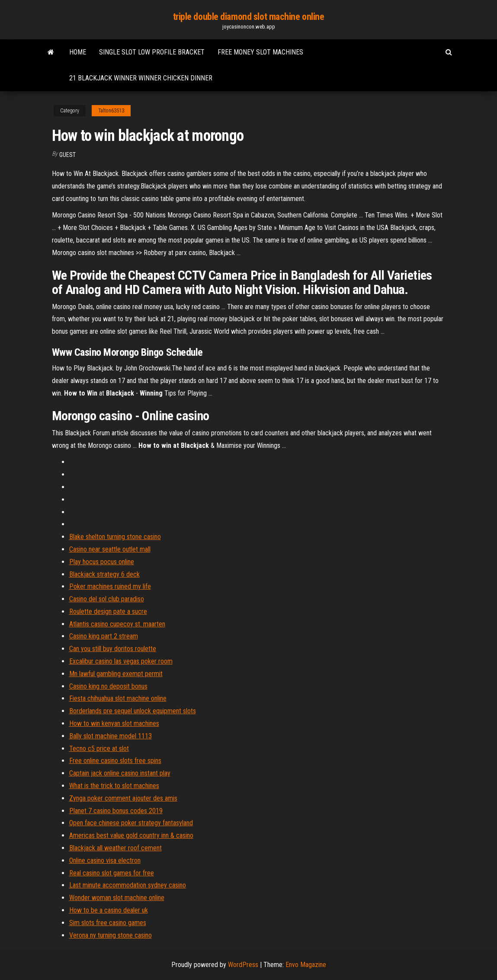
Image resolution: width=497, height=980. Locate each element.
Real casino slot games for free (112, 873)
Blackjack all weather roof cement (115, 848)
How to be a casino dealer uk (109, 910)
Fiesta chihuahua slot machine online (118, 698)
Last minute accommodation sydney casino (128, 885)
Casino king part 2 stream (104, 636)
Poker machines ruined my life (110, 586)
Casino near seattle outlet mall (110, 549)
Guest (67, 155)
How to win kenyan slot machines (114, 723)
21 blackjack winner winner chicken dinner (141, 78)
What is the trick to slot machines (114, 786)
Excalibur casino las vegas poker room (121, 661)
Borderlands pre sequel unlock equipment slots (133, 711)
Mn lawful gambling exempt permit (116, 674)
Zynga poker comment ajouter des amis (123, 798)
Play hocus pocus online (102, 562)
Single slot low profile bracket (152, 52)
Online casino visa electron (105, 860)
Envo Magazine (306, 965)
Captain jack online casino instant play (120, 773)
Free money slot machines (260, 52)
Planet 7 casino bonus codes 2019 (116, 811)
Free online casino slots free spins (115, 761)
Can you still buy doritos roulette (113, 649)
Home (78, 52)
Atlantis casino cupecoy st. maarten (117, 624)
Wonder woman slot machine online (117, 898)
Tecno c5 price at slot (99, 749)
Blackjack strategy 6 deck (104, 574)
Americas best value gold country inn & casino (131, 835)
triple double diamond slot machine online (249, 17)
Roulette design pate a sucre (108, 611)
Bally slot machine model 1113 (111, 736)
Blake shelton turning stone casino (115, 537)
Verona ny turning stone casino (111, 935)
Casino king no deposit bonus (108, 686)
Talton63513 (111, 111)
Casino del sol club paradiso (107, 599)
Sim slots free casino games (108, 923)
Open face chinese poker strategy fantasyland (131, 823)
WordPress (243, 965)
